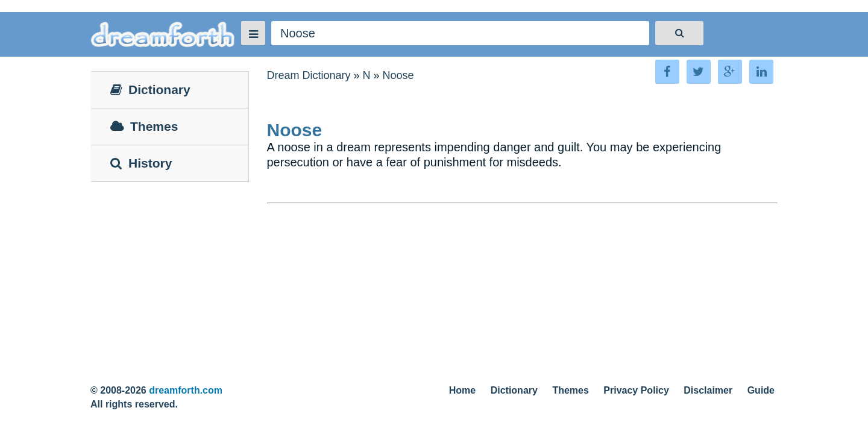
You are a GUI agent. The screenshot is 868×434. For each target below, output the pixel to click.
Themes (570, 390)
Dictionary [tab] (150, 90)
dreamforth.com (186, 390)
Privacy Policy (636, 390)
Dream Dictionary (309, 75)
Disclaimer (708, 390)
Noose (398, 75)
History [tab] (141, 163)
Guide (761, 390)
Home (462, 390)
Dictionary (514, 390)
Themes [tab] (144, 126)
